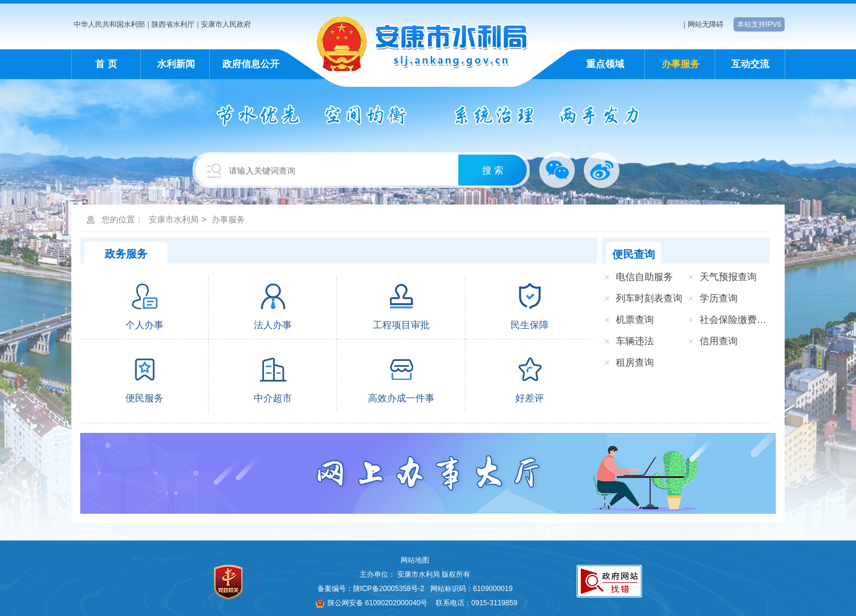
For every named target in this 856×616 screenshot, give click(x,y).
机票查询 (635, 320)
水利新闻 (176, 64)
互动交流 (750, 64)
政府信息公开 (251, 64)
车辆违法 (635, 341)
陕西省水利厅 (173, 24)
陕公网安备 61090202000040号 (372, 603)
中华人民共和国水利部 (109, 24)
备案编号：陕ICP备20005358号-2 (371, 589)
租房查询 (635, 362)
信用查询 (719, 341)
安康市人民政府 (226, 24)
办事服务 (681, 64)
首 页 (106, 64)
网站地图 (415, 560)
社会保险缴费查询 (738, 320)
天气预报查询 (728, 277)
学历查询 (719, 298)
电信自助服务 (644, 277)
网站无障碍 (706, 24)
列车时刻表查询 (649, 298)
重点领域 (605, 64)
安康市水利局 (174, 219)
